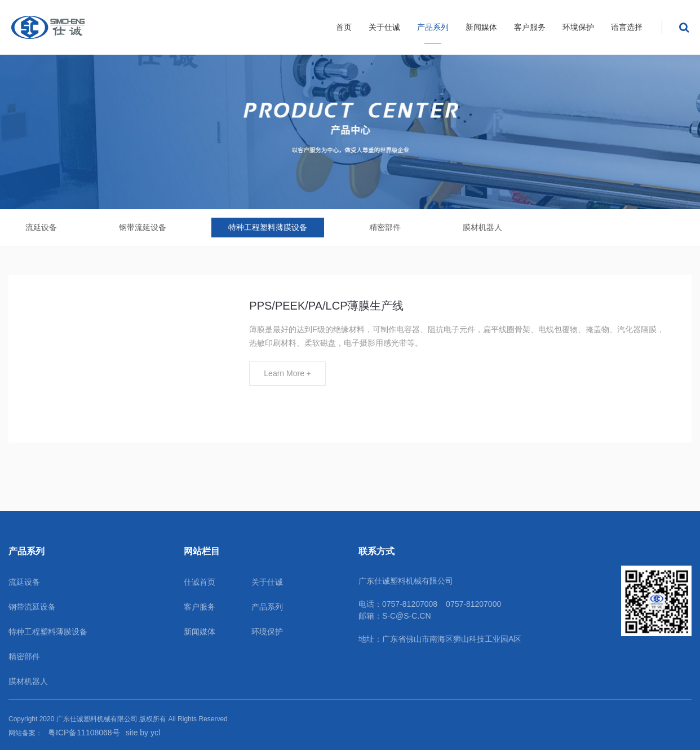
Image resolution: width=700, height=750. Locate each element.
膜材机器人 (482, 227)
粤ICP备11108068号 (84, 733)
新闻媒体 (481, 27)
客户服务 (530, 27)
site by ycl (143, 733)
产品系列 (433, 27)
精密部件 (385, 227)
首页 (344, 27)
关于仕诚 (384, 27)
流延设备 (41, 227)
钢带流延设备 (143, 227)
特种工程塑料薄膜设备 (268, 227)
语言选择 (627, 27)
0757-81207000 (473, 604)
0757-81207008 (410, 604)
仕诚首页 (200, 582)
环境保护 (578, 27)
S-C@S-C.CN (407, 616)
